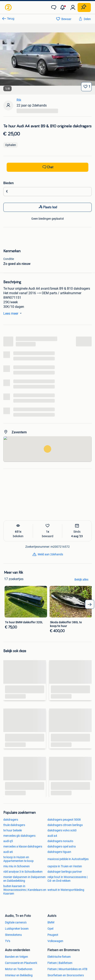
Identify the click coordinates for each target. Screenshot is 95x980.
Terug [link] (11, 19)
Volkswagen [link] (55, 941)
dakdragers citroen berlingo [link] (65, 825)
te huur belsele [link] (13, 830)
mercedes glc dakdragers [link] (19, 836)
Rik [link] (19, 100)
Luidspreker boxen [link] (17, 929)
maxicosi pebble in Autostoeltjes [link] (68, 859)
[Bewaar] (86, 87)
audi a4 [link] (52, 836)
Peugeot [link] (53, 935)
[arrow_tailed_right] (90, 604)
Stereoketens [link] (13, 935)
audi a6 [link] (8, 852)
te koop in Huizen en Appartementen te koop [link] (18, 859)
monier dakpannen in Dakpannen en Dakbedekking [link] (24, 879)
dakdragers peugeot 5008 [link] (64, 820)
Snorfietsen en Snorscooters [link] (66, 975)
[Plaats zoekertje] (84, 7)
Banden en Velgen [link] (16, 957)
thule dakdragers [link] (14, 825)
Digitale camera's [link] (16, 922)
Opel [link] (50, 929)
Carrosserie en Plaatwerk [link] (21, 963)
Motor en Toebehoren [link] (19, 969)
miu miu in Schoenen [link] (16, 866)
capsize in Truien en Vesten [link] (65, 866)
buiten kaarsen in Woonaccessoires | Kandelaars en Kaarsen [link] (25, 890)
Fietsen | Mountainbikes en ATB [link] (67, 969)
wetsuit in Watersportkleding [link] (66, 890)
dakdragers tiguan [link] (59, 852)
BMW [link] (51, 922)
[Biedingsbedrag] (49, 192)
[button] (63, 7)
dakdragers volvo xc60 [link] (62, 830)
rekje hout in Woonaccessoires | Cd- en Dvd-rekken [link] (68, 879)
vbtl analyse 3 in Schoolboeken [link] (23, 872)
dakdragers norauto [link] (60, 841)
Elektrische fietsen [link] (59, 957)
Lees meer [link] (13, 313)
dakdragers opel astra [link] (62, 846)
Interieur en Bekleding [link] (19, 975)
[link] (9, 7)
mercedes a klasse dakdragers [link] (23, 846)
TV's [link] (8, 941)
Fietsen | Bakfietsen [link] (60, 963)
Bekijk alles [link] (81, 579)
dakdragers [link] (11, 820)
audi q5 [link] (8, 841)
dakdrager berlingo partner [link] (65, 872)
